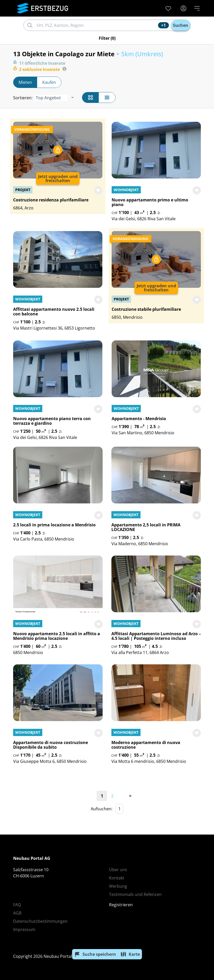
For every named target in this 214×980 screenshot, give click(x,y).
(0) (107, 38)
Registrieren (121, 905)
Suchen (181, 25)
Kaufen (49, 82)
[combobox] (97, 25)
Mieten (25, 82)
